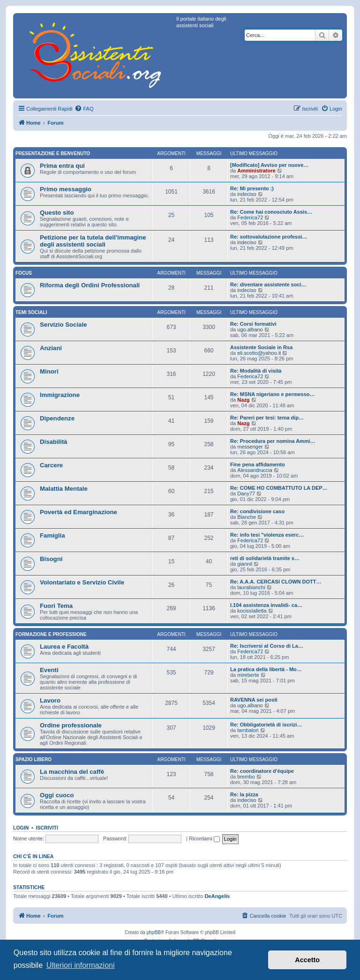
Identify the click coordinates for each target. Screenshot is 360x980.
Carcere (51, 465)
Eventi (49, 670)
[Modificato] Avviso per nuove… (269, 165)
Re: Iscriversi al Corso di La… (267, 646)
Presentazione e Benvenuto (53, 153)
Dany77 (246, 494)
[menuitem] (84, 109)
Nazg (243, 400)
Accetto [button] (307, 960)
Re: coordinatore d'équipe (262, 771)
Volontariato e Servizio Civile (82, 582)
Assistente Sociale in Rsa (261, 347)
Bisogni (51, 559)
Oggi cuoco (57, 795)
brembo (246, 777)
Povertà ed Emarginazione (79, 512)
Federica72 (250, 217)
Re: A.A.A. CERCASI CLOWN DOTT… (276, 582)
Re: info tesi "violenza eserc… (267, 535)
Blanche (247, 517)
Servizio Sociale (63, 325)
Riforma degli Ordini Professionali (90, 285)
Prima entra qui (62, 166)
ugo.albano (250, 329)
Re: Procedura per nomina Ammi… (273, 441)
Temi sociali (31, 312)
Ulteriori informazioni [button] (81, 965)
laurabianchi (251, 587)
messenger (250, 447)
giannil (245, 564)
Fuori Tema (56, 606)
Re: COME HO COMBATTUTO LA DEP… (279, 488)
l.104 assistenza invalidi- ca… (266, 605)
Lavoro (50, 700)
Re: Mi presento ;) (252, 188)
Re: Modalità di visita (256, 371)
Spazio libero (34, 759)
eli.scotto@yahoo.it (259, 353)
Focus (24, 273)
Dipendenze (57, 418)
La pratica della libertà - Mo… (266, 669)
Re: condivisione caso (257, 511)
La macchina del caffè (72, 772)
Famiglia (52, 535)
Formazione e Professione (51, 634)
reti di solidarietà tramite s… (265, 558)
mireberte (248, 675)
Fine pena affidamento (258, 464)
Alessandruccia (255, 470)
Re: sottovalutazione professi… (269, 237)
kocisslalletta (252, 611)
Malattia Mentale (64, 489)
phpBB (154, 932)
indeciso (247, 194)
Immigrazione (60, 395)
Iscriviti (47, 828)
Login (21, 828)
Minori (49, 371)
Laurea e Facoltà (64, 647)
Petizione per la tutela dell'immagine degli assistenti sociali (93, 241)
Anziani (51, 348)
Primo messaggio (66, 189)
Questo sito (57, 213)
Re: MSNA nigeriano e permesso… (273, 394)
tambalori (248, 730)
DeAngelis (217, 896)
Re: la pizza (244, 794)
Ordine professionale (71, 725)
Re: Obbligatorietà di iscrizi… (266, 725)
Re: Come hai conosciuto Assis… (271, 212)
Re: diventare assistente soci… (268, 284)
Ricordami (204, 838)
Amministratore (256, 171)
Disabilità (54, 442)
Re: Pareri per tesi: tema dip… (267, 418)
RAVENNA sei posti (254, 700)
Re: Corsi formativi (253, 324)
